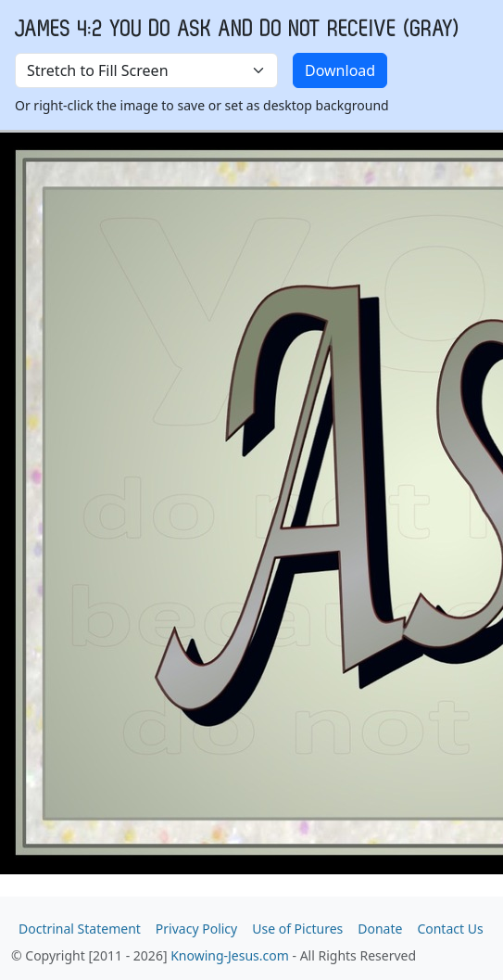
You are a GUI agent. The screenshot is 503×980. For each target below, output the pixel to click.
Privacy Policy (196, 929)
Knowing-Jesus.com (230, 955)
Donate (380, 929)
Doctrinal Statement (80, 929)
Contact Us (450, 929)
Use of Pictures (297, 929)
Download (340, 70)
